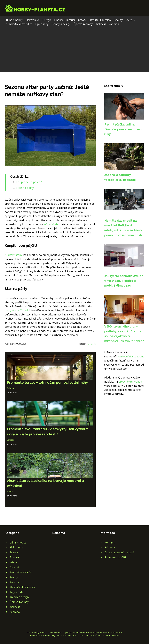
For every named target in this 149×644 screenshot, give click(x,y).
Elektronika (33, 20)
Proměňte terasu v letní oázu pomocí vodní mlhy (47, 382)
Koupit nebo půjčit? (29, 182)
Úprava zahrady (83, 24)
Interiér (71, 20)
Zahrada (114, 24)
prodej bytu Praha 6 (131, 382)
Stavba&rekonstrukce (19, 24)
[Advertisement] (74, 48)
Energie (47, 20)
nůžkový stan (52, 224)
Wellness (101, 24)
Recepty (130, 20)
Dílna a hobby (14, 20)
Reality (119, 20)
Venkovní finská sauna (131, 356)
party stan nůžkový (16, 310)
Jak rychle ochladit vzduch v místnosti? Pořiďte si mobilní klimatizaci (124, 281)
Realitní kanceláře (101, 20)
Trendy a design (61, 24)
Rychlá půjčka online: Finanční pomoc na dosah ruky (123, 129)
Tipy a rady (42, 24)
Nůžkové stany (13, 255)
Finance (59, 20)
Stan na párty (25, 188)
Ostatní (83, 20)
